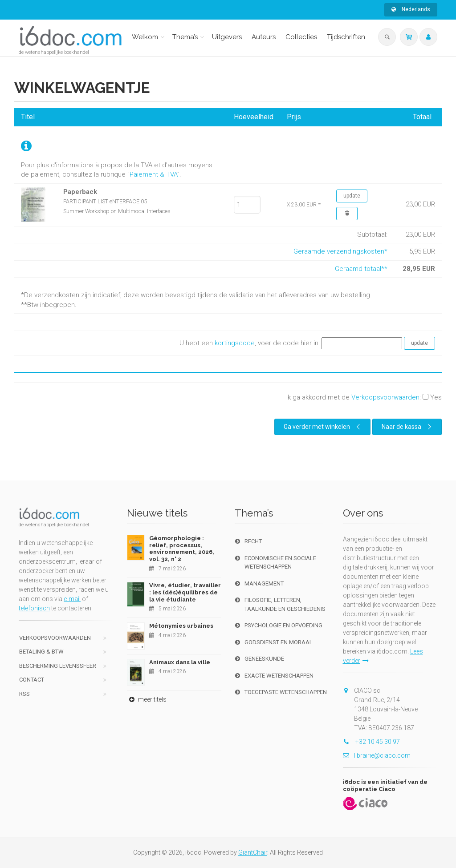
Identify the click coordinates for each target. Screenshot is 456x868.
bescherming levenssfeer (58, 666)
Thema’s (185, 37)
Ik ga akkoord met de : (364, 397)
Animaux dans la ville (180, 662)
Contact (32, 680)
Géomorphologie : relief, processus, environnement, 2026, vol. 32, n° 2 (182, 549)
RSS (24, 694)
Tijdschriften (346, 37)
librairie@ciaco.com (377, 755)
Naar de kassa (408, 427)
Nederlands (411, 9)
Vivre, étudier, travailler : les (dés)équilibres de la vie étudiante (185, 592)
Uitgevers (227, 37)
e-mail (72, 599)
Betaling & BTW (41, 652)
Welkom (145, 37)
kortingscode (235, 343)
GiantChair (253, 852)
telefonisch (34, 608)
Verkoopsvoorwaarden (385, 397)
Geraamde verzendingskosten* (340, 251)
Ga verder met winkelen (323, 427)
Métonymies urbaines (181, 626)
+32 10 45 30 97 (371, 742)
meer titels (147, 699)
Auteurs (264, 37)
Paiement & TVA (153, 174)
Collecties (301, 37)
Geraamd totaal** (361, 269)
